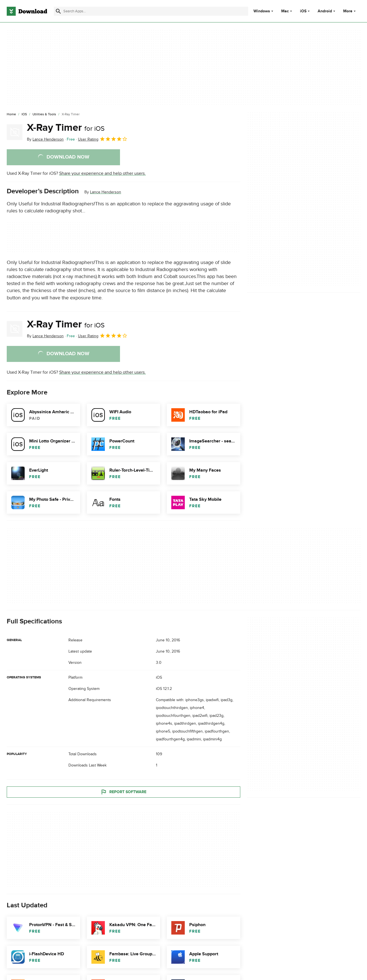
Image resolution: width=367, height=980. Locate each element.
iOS (303, 11)
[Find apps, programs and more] (151, 11)
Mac (285, 11)
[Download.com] (27, 11)
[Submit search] (58, 11)
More (350, 11)
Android (325, 11)
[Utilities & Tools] (44, 114)
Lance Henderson (106, 192)
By (45, 139)
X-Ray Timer (66, 128)
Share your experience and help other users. (102, 173)
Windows (262, 11)
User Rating (103, 139)
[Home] (11, 114)
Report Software (123, 792)
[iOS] (24, 114)
